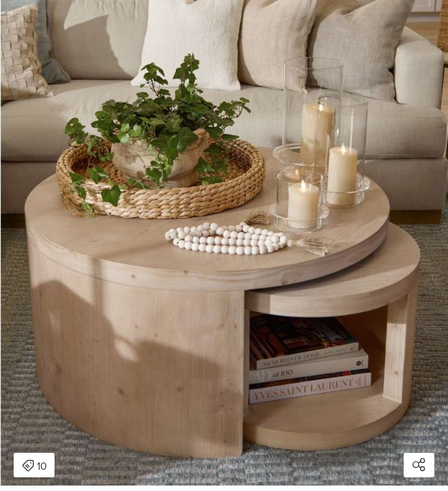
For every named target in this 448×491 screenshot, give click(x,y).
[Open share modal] (419, 465)
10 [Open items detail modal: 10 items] (34, 466)
